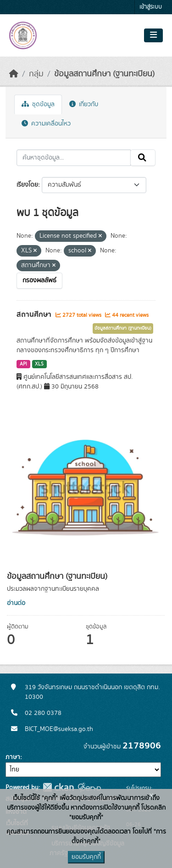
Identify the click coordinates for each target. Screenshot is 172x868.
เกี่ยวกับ (84, 104)
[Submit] (143, 158)
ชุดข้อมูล (38, 104)
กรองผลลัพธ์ (39, 280)
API (23, 364)
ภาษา (13, 757)
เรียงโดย (27, 185)
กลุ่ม (36, 74)
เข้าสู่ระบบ (151, 7)
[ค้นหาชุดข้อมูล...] (74, 158)
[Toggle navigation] (153, 35)
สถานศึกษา (35, 314)
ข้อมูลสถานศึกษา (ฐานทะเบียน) (104, 74)
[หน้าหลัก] (14, 74)
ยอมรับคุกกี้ (86, 857)
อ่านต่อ (16, 603)
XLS (39, 364)
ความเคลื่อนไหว (46, 124)
